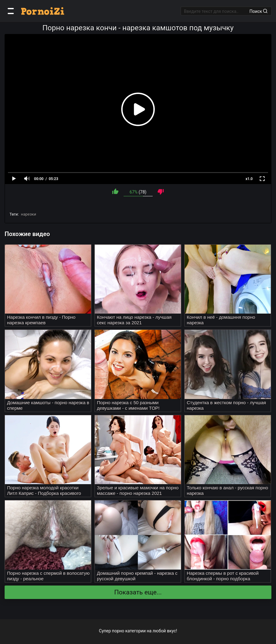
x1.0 (249, 179)
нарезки (29, 214)
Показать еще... (138, 592)
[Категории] (11, 11)
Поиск (259, 11)
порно (118, 631)
